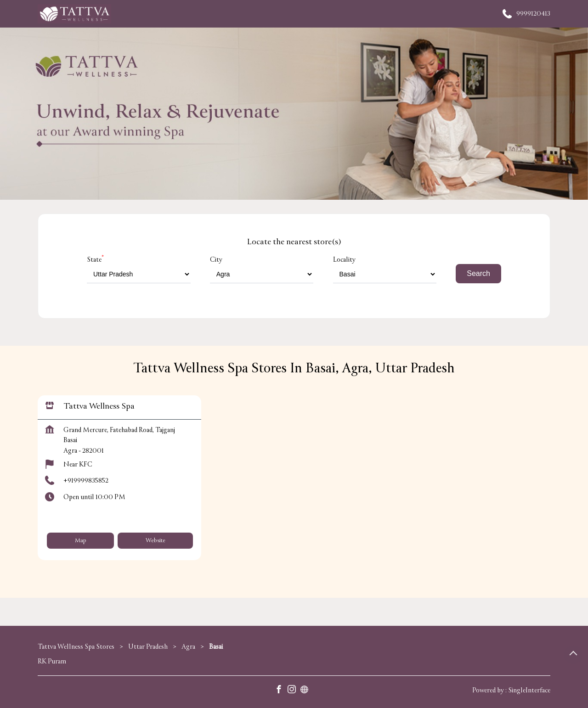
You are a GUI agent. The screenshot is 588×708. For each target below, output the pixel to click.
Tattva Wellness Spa (99, 407)
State (95, 260)
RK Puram (52, 661)
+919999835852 (86, 481)
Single (529, 690)
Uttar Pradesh (148, 647)
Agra (188, 647)
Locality (344, 260)
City (216, 260)
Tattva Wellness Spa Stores (77, 647)
